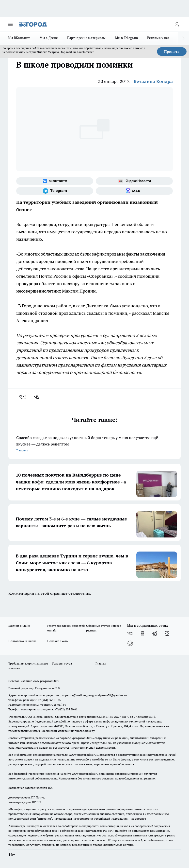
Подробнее (138, 819)
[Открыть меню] (10, 24)
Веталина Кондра (153, 81)
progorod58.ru (83, 738)
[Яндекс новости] (134, 181)
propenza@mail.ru (73, 695)
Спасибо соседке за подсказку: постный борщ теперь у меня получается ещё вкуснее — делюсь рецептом (94, 444)
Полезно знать (57, 641)
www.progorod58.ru (46, 681)
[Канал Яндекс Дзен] (167, 633)
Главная (101, 663)
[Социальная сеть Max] (134, 191)
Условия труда (62, 663)
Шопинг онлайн (19, 626)
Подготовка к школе (22, 641)
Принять (172, 52)
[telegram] (38, 397)
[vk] (23, 397)
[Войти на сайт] (177, 24)
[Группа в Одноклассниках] (142, 633)
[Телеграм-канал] (55, 191)
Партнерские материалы (87, 38)
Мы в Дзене (49, 38)
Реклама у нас (158, 38)
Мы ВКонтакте (19, 38)
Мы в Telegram (127, 38)
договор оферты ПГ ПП (25, 802)
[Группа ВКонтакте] (55, 181)
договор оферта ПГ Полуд (26, 797)
